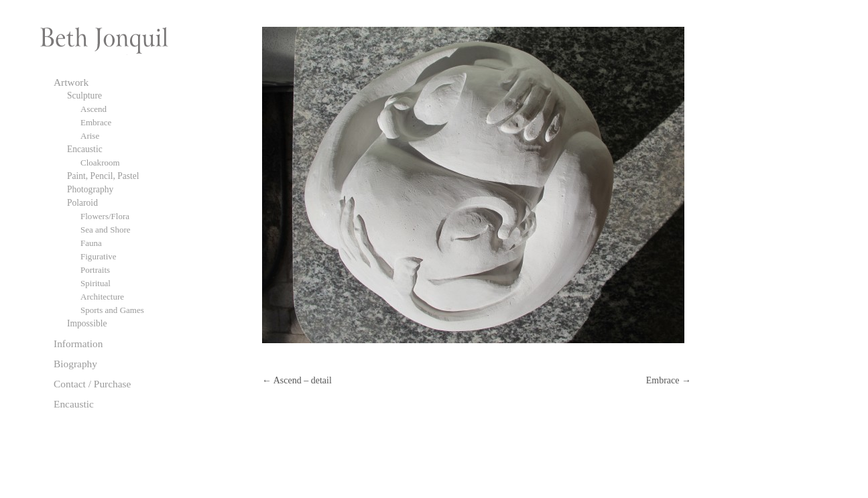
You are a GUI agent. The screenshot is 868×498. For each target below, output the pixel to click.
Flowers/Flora (105, 216)
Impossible (87, 323)
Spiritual (96, 283)
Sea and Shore (106, 230)
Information (78, 344)
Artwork (71, 82)
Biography (75, 364)
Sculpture (84, 96)
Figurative (99, 256)
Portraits (95, 270)
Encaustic (85, 149)
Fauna (91, 243)
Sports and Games (112, 310)
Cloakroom (100, 163)
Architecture (102, 297)
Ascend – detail (297, 380)
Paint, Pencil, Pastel (103, 176)
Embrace (669, 380)
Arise (90, 136)
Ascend (94, 109)
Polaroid (82, 203)
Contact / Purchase (92, 384)
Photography (90, 189)
